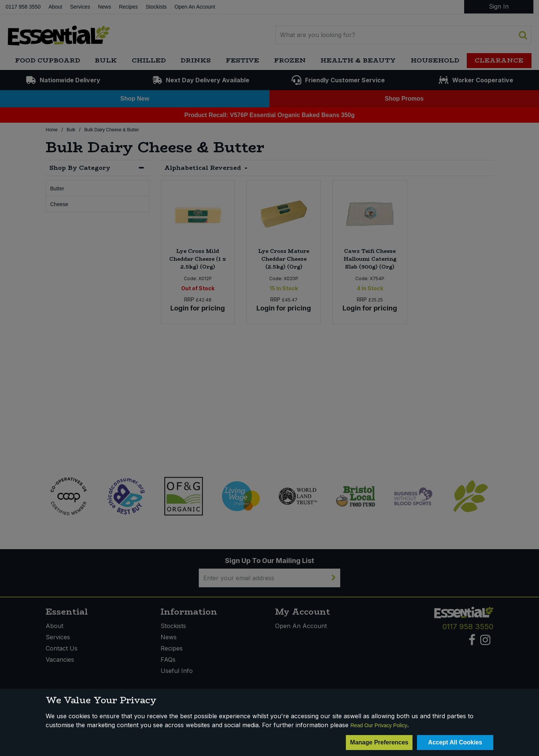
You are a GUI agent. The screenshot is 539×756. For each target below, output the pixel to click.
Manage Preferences (379, 742)
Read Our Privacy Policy (379, 725)
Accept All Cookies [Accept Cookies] (455, 742)
